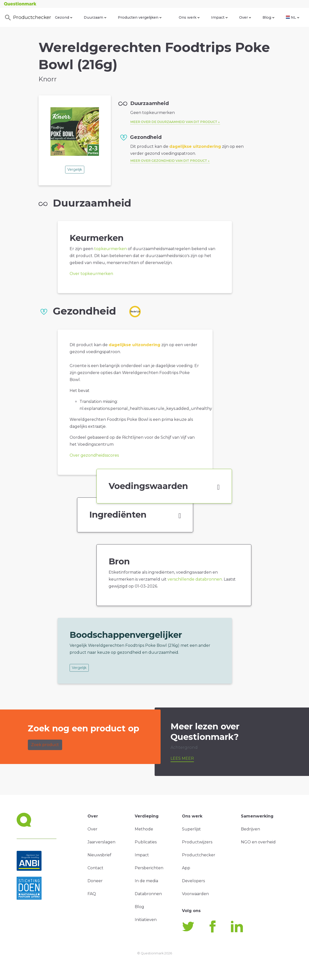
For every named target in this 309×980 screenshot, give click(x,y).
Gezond (64, 17)
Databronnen (148, 894)
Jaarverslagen (101, 842)
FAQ (92, 894)
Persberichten (149, 868)
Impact (219, 17)
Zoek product (45, 745)
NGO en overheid (258, 842)
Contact (95, 868)
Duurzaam (95, 17)
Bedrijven (250, 829)
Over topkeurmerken (91, 274)
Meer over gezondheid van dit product (169, 161)
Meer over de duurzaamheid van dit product (174, 122)
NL (293, 17)
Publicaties (146, 842)
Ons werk (189, 17)
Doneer (95, 881)
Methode (144, 829)
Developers (193, 881)
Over (245, 17)
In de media (146, 881)
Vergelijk (75, 169)
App (186, 868)
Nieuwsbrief (99, 855)
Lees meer (182, 758)
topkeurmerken (110, 249)
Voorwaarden (195, 894)
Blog (268, 17)
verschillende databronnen (195, 579)
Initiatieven (146, 920)
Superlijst (191, 829)
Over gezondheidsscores (94, 455)
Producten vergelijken (140, 17)
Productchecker (28, 18)
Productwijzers (197, 842)
